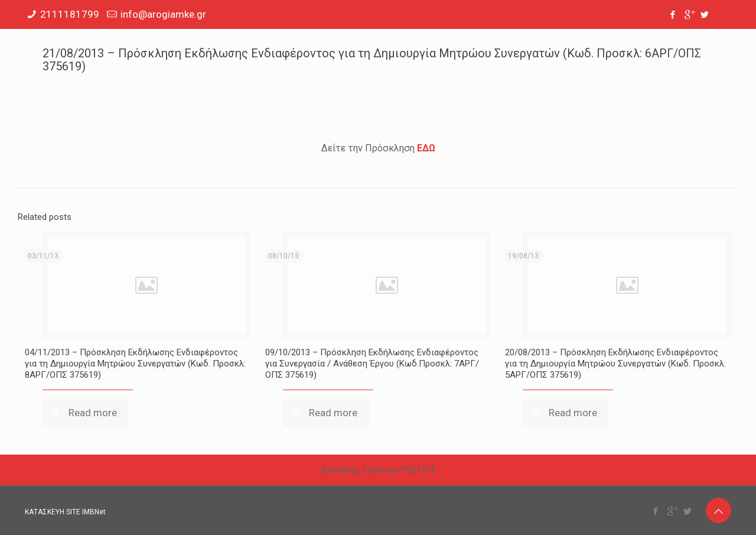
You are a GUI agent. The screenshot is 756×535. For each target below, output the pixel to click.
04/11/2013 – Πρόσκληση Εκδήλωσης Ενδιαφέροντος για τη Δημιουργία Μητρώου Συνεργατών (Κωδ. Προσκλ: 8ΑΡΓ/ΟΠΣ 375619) (135, 364)
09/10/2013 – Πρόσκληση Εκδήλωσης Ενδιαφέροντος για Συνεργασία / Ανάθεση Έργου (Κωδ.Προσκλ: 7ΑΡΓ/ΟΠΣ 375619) (372, 364)
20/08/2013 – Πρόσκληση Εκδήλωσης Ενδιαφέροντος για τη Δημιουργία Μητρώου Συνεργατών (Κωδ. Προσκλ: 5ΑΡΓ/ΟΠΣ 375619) (615, 364)
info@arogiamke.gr (163, 14)
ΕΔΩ (426, 148)
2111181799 (70, 14)
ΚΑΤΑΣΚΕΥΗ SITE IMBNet (65, 512)
